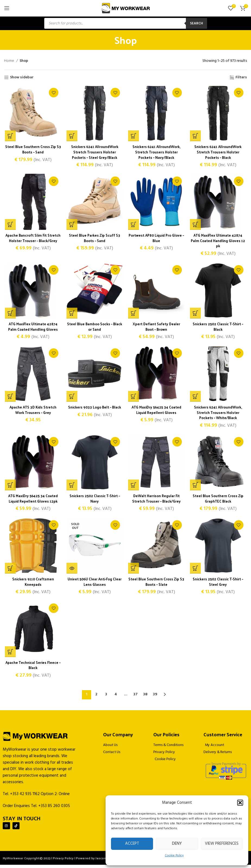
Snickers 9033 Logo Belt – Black (94, 409)
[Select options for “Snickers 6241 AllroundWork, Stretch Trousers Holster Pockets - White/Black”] (196, 398)
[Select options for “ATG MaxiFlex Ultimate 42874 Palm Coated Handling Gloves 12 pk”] (196, 226)
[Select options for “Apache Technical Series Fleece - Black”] (9, 655)
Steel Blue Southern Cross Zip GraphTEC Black (219, 501)
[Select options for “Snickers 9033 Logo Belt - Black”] (72, 398)
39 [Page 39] (155, 696)
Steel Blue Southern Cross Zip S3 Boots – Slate (156, 585)
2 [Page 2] (96, 696)
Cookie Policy (174, 856)
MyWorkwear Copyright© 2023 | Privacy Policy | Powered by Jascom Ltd (58, 861)
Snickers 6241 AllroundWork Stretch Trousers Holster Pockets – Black (219, 152)
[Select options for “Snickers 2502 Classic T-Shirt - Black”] (196, 314)
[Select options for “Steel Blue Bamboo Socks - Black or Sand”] (72, 314)
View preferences (222, 844)
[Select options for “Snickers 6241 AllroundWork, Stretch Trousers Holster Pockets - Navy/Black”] (134, 136)
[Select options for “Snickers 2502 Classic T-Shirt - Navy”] (72, 487)
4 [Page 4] (116, 696)
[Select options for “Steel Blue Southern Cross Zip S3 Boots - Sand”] (9, 136)
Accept (132, 844)
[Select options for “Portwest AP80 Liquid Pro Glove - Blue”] (134, 226)
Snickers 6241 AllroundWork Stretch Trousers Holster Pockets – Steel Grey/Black (95, 152)
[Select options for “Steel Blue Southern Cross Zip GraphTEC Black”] (196, 487)
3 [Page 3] (106, 696)
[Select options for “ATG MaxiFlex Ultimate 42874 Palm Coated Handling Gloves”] (9, 314)
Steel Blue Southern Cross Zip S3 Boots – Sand (32, 150)
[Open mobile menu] (7, 8)
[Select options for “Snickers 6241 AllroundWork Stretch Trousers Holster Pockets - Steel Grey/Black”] (72, 136)
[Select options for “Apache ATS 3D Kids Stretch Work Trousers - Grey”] (9, 398)
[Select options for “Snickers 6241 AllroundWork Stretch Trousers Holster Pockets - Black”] (196, 136)
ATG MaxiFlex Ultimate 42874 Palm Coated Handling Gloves (32, 328)
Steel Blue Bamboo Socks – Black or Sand (94, 328)
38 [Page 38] (145, 696)
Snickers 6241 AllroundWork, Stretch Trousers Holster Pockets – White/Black (219, 414)
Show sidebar (22, 78)
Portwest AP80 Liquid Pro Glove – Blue (156, 239)
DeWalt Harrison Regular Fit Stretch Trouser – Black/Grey (156, 501)
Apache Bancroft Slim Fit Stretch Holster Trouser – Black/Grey (32, 242)
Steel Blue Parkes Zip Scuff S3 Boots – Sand (94, 239)
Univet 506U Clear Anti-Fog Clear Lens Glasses (95, 585)
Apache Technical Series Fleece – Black (32, 668)
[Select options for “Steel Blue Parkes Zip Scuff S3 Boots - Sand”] (72, 226)
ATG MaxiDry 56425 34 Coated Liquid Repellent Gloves (156, 412)
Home (9, 61)
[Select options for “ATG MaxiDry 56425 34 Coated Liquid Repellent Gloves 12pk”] (9, 487)
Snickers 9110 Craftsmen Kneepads (32, 585)
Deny (177, 844)
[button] (240, 803)
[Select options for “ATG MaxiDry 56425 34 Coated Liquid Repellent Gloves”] (134, 398)
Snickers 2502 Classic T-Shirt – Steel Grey (219, 585)
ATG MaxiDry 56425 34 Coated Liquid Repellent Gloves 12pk (32, 501)
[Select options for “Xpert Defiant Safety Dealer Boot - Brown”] (134, 314)
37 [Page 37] (135, 696)
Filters (241, 78)
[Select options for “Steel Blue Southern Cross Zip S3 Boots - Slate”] (134, 571)
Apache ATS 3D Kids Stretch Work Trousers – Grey (32, 412)
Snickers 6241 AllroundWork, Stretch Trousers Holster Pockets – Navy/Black (157, 152)
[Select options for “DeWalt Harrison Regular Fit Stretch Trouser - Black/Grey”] (134, 487)
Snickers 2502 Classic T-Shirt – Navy (94, 501)
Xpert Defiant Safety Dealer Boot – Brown (156, 328)
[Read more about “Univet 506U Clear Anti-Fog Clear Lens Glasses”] (72, 571)
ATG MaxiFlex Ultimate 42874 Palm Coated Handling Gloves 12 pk (219, 242)
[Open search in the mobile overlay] (126, 23)
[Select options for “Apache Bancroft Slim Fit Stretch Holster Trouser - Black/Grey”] (9, 226)
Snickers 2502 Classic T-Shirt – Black (219, 328)
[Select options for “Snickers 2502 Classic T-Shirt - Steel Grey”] (196, 571)
